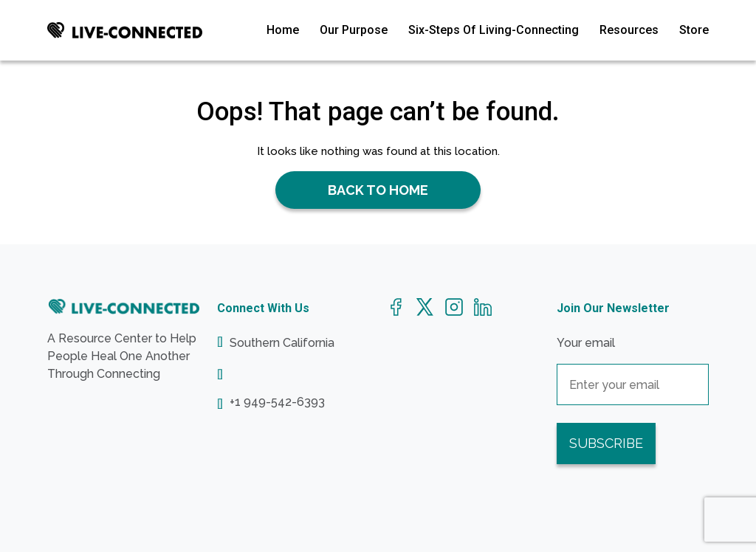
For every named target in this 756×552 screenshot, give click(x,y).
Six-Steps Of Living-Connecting (494, 30)
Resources (629, 30)
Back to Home (378, 190)
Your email (633, 364)
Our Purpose (354, 30)
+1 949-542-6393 (277, 402)
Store (694, 30)
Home (283, 30)
